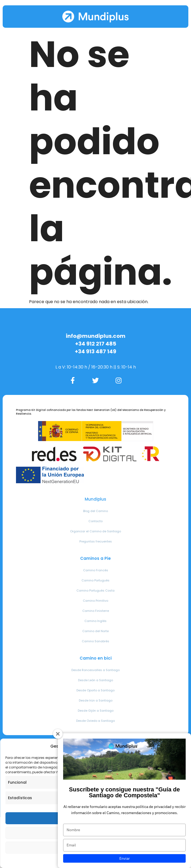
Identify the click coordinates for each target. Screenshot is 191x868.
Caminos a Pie (95, 558)
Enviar (125, 858)
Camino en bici (96, 658)
